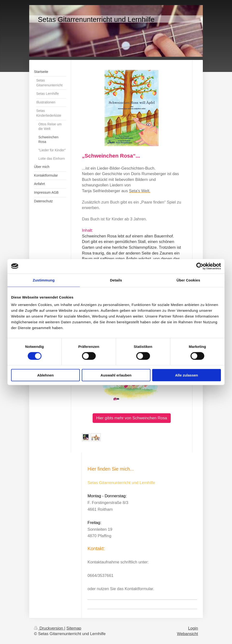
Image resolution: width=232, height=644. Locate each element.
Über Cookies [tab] (188, 280)
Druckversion (49, 628)
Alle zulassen (187, 375)
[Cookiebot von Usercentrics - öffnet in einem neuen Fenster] (200, 266)
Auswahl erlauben (116, 375)
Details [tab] (116, 280)
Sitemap (74, 628)
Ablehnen (45, 375)
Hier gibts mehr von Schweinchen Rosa (132, 418)
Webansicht (188, 634)
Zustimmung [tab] (44, 280)
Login (193, 628)
